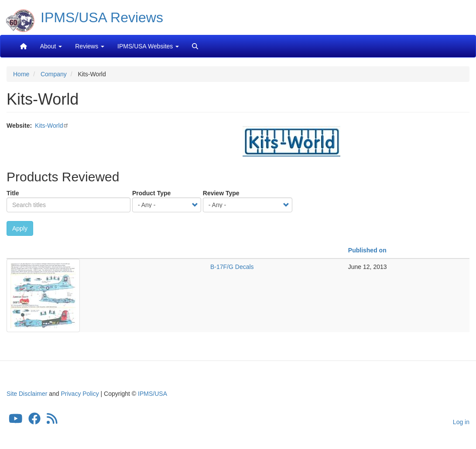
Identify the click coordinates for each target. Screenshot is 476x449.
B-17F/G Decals (232, 267)
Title (13, 193)
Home (21, 74)
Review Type (221, 193)
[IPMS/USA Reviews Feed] (52, 421)
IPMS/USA (152, 394)
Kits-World (49, 126)
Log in (461, 422)
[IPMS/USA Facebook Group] (34, 421)
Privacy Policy (80, 394)
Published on (367, 250)
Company (54, 74)
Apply (20, 228)
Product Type (151, 193)
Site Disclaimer (27, 394)
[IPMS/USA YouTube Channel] (16, 421)
